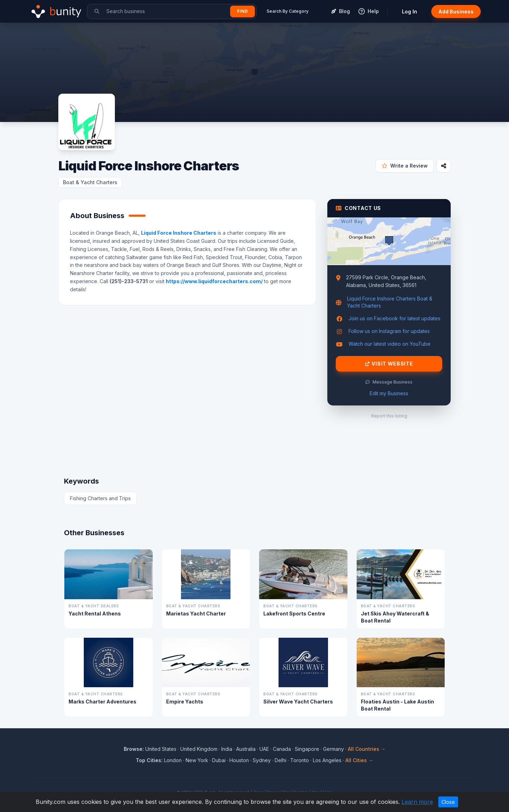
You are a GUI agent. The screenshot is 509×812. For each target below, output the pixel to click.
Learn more (417, 802)
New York (197, 760)
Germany (334, 749)
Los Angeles (327, 760)
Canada (282, 749)
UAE (264, 749)
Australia (246, 749)
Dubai (219, 760)
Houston (239, 760)
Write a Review (405, 166)
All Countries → (367, 749)
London (173, 760)
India (227, 749)
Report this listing (389, 416)
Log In (409, 11)
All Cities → (359, 760)
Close (448, 802)
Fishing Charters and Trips (100, 498)
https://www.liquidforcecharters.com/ (214, 281)
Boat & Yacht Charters (90, 182)
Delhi (280, 760)
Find (242, 11)
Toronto (300, 760)
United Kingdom (199, 749)
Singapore (307, 749)
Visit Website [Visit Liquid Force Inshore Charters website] (389, 364)
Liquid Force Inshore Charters (179, 233)
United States (161, 749)
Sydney (262, 760)
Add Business (456, 11)
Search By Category (288, 11)
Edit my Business (389, 393)
